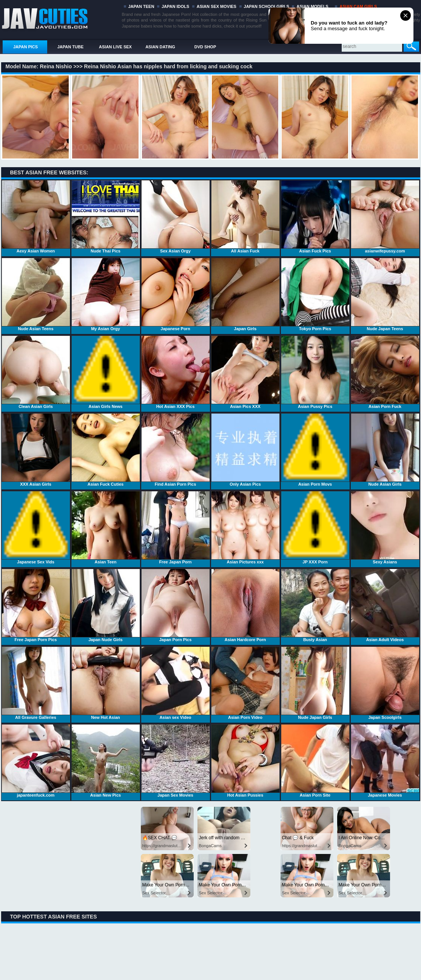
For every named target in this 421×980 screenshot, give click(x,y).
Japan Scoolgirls (385, 683)
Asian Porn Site (315, 761)
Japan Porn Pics (176, 605)
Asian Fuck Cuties (106, 450)
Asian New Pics (106, 761)
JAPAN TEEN (141, 6)
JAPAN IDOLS (175, 6)
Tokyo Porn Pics (315, 294)
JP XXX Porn (315, 528)
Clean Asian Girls (36, 372)
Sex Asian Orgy (176, 217)
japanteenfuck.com (36, 761)
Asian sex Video (176, 683)
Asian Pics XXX (245, 372)
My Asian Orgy (106, 294)
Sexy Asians (385, 528)
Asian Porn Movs (315, 450)
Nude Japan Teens (385, 294)
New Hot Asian (106, 683)
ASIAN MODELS (312, 6)
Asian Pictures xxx (245, 528)
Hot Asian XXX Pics (176, 372)
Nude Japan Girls (315, 683)
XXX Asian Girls (36, 450)
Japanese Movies (385, 761)
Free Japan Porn (176, 528)
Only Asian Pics (245, 450)
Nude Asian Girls (385, 450)
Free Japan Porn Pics (36, 605)
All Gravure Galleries (36, 683)
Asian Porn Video (245, 683)
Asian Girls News (106, 372)
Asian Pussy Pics (315, 372)
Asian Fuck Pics (315, 217)
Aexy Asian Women (36, 217)
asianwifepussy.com (385, 217)
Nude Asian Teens (36, 294)
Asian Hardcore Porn (245, 605)
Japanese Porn (176, 294)
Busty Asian (315, 605)
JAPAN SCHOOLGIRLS (267, 6)
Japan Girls (245, 294)
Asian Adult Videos (385, 605)
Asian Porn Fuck (385, 372)
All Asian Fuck (245, 217)
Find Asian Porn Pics (176, 450)
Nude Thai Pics (106, 217)
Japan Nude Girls (106, 605)
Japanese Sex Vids (36, 528)
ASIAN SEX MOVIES (217, 6)
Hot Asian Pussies (245, 761)
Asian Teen (106, 528)
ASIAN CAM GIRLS (358, 6)
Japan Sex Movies (176, 761)
